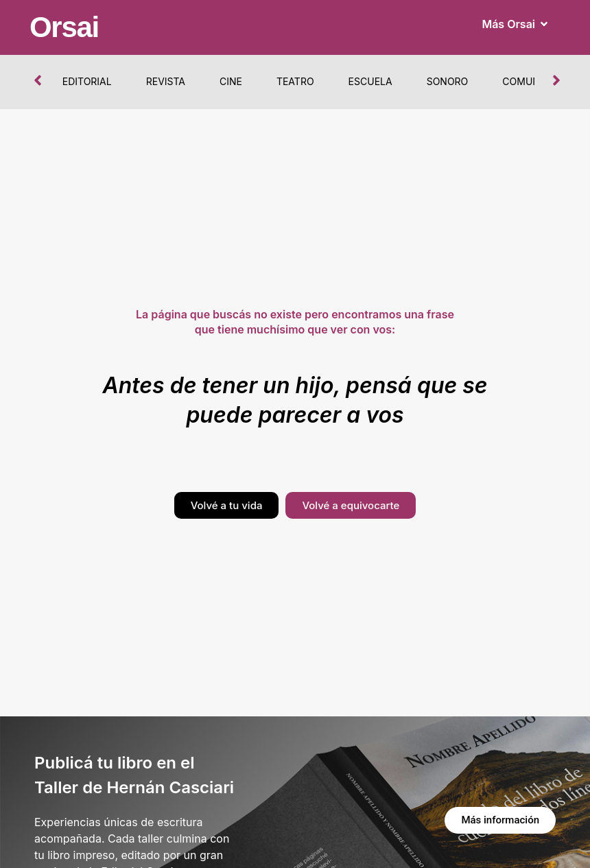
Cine (231, 81)
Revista (166, 81)
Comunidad (532, 81)
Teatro (295, 81)
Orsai (64, 27)
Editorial (87, 81)
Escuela (370, 81)
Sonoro (448, 81)
